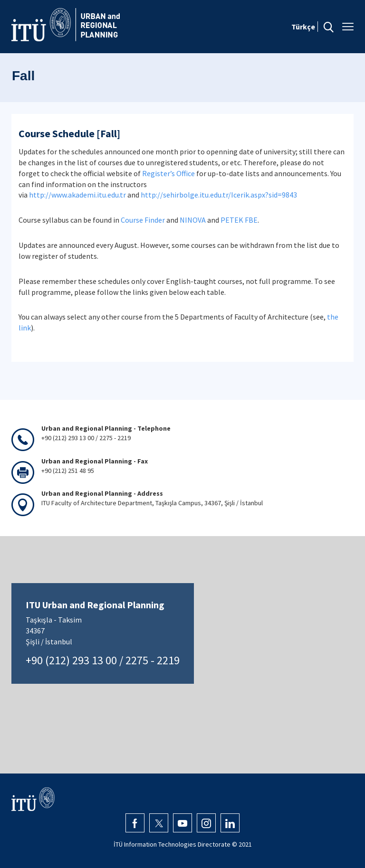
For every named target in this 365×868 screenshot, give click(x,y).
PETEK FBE (239, 220)
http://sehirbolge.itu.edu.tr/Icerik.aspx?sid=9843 (219, 195)
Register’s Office (168, 173)
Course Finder (143, 220)
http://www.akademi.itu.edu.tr (77, 195)
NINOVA (193, 220)
